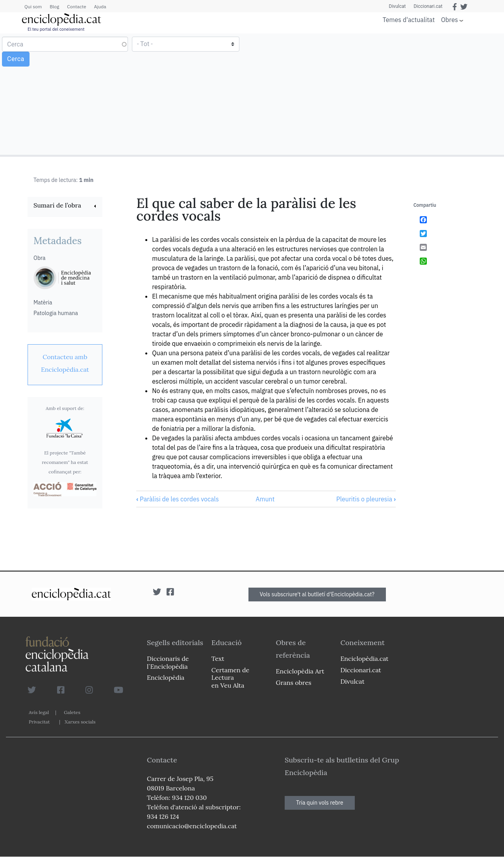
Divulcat (397, 6)
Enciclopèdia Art (300, 671)
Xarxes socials (80, 722)
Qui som (33, 6)
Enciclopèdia (166, 677)
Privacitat (39, 722)
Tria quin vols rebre (320, 803)
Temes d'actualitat (409, 20)
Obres (449, 19)
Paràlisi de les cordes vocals (178, 499)
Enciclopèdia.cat (364, 659)
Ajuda (100, 6)
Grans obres (294, 683)
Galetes (72, 712)
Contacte (76, 6)
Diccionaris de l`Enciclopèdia (168, 662)
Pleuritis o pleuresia (366, 499)
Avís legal (39, 712)
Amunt (265, 499)
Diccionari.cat (428, 6)
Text (218, 659)
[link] (65, 206)
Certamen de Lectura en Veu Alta (230, 677)
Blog (54, 6)
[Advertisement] (377, 94)
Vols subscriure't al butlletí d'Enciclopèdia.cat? (317, 594)
